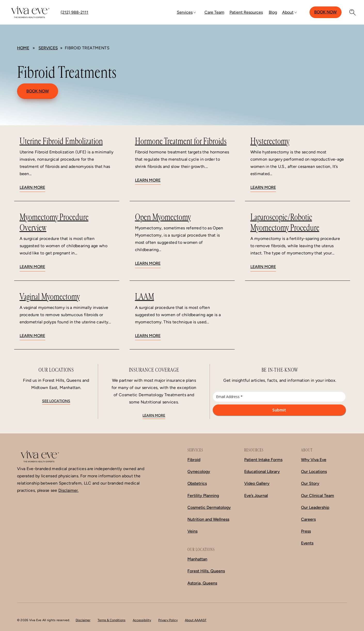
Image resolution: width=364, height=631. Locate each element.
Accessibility (142, 620)
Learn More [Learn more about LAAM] (148, 336)
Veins (192, 531)
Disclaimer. (68, 490)
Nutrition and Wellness (208, 519)
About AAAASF (196, 620)
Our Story (310, 483)
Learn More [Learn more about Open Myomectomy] (148, 263)
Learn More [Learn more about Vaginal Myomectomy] (32, 336)
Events (307, 543)
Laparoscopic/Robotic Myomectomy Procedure (285, 223)
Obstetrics (197, 483)
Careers (308, 519)
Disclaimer (83, 620)
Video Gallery (257, 483)
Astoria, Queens (202, 583)
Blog (273, 12)
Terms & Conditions (112, 620)
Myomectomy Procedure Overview (54, 223)
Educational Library (262, 472)
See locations (56, 401)
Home (23, 48)
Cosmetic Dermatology (209, 507)
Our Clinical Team (318, 496)
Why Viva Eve (314, 460)
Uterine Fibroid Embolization (61, 141)
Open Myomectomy (163, 217)
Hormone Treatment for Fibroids (181, 141)
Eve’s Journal (256, 496)
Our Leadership (315, 507)
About (288, 12)
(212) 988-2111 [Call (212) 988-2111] (74, 12)
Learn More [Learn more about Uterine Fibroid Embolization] (32, 187)
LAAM (145, 297)
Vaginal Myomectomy (50, 297)
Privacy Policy (168, 620)
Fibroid (194, 460)
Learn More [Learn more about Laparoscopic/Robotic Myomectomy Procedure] (263, 267)
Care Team (214, 12)
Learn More (154, 415)
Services (185, 12)
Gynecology (199, 472)
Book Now (325, 12)
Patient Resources (246, 12)
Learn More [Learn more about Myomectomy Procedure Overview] (32, 267)
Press (306, 531)
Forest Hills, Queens (206, 571)
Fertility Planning (203, 496)
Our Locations (314, 472)
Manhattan (197, 559)
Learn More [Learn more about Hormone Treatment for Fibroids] (148, 180)
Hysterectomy (270, 141)
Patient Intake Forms (263, 460)
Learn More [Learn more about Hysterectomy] (263, 187)
